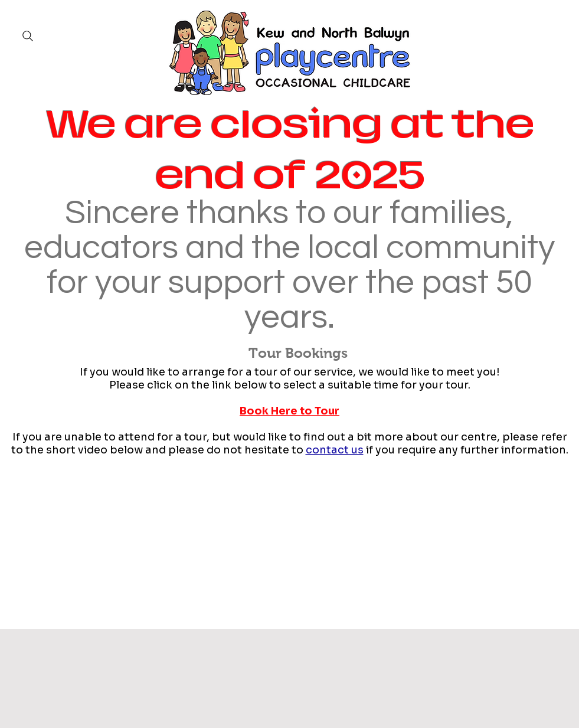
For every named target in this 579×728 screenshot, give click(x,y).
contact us (335, 450)
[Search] (28, 36)
